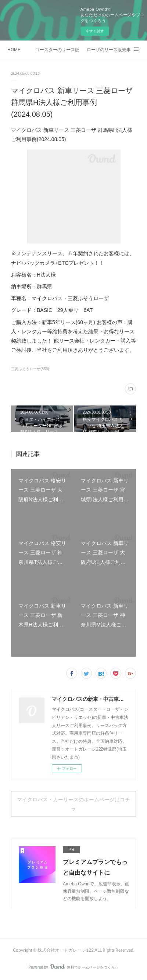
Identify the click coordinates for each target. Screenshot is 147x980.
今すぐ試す (95, 31)
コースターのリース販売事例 (57, 50)
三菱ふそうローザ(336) (30, 369)
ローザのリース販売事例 (109, 50)
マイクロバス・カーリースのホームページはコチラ (73, 804)
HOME (14, 50)
